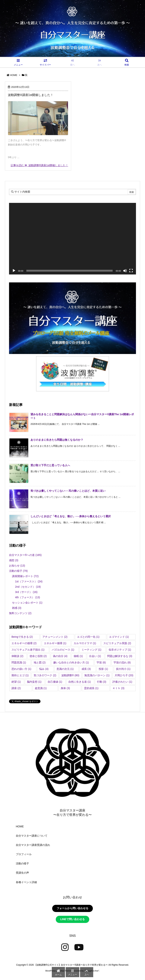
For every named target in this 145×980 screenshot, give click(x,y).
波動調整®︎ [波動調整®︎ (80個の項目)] (70, 675)
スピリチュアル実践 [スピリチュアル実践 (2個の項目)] (117, 643)
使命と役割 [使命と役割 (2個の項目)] (38, 656)
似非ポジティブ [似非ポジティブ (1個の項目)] (120, 650)
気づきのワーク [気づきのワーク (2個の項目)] (45, 675)
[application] (72, 239)
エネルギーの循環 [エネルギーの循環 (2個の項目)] (24, 643)
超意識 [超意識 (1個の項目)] (41, 688)
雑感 (17, 608)
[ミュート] (125, 271)
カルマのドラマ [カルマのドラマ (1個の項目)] (85, 643)
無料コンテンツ (20, 613)
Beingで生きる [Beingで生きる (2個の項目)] (22, 637)
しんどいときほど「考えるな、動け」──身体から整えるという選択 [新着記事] (71, 516)
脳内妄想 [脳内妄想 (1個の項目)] (34, 682)
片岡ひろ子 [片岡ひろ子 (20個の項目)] (124, 675)
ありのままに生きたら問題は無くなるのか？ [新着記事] (57, 440)
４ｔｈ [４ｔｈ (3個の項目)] (118, 688)
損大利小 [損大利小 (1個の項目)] (123, 669)
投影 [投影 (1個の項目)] (103, 669)
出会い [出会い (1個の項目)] (95, 656)
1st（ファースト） (29, 581)
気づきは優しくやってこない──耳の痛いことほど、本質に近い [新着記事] (68, 491)
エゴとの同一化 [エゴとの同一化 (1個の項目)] (88, 637)
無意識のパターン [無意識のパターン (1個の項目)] (97, 675)
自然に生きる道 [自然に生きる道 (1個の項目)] (80, 682)
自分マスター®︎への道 (25, 555)
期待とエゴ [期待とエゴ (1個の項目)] (20, 675)
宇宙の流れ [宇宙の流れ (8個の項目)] (122, 662)
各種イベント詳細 (26, 882)
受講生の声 (22, 873)
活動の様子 (18, 571)
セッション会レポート (27, 603)
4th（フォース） (27, 597)
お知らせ (17, 566)
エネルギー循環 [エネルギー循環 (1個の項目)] (55, 643)
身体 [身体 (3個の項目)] (65, 688)
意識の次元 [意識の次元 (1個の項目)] (65, 669)
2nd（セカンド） (28, 587)
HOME (14, 75)
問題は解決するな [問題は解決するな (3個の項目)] (120, 656)
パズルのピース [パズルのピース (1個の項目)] (63, 650)
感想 (14, 560)
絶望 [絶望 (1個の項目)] (16, 682)
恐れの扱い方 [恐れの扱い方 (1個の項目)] (21, 669)
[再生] (14, 271)
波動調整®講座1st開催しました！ (31, 95)
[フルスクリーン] (131, 271)
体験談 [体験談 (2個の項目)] (17, 656)
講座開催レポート (25, 576)
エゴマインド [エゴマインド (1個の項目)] (119, 637)
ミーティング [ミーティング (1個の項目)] (91, 650)
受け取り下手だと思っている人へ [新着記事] (50, 465)
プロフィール (24, 854)
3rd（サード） (26, 592)
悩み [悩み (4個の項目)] (44, 669)
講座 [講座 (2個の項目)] (16, 688)
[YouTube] (79, 947)
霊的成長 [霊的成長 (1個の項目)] (91, 688)
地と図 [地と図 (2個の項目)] (40, 662)
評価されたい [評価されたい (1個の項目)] (122, 682)
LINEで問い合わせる (72, 919)
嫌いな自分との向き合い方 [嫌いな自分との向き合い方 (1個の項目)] (71, 662)
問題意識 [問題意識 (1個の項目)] (19, 662)
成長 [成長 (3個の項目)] (86, 669)
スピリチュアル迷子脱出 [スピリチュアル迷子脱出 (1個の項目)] (28, 650)
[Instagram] (65, 947)
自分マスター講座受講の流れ (33, 845)
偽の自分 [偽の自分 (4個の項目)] (60, 656)
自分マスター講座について (32, 836)
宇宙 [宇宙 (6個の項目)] (101, 662)
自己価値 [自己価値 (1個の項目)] (55, 682)
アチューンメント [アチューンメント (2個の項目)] (55, 637)
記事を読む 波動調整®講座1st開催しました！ (39, 165)
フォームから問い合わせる (72, 908)
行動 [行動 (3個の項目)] (102, 682)
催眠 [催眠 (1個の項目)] (78, 656)
